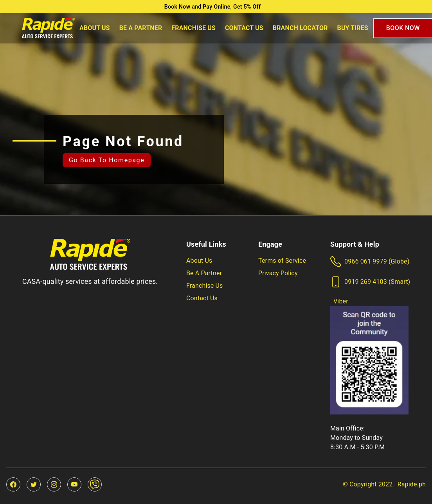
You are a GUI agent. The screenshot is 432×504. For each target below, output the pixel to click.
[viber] (95, 484)
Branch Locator (300, 28)
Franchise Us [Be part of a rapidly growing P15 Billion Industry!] (205, 286)
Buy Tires (353, 28)
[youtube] (74, 484)
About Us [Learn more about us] (199, 261)
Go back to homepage (107, 160)
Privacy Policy (278, 273)
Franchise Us (193, 28)
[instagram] (54, 484)
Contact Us (244, 28)
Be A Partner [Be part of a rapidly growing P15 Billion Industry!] (204, 273)
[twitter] (34, 484)
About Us (95, 28)
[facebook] (13, 484)
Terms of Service (282, 261)
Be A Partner (141, 28)
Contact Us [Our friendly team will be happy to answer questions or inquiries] (202, 298)
